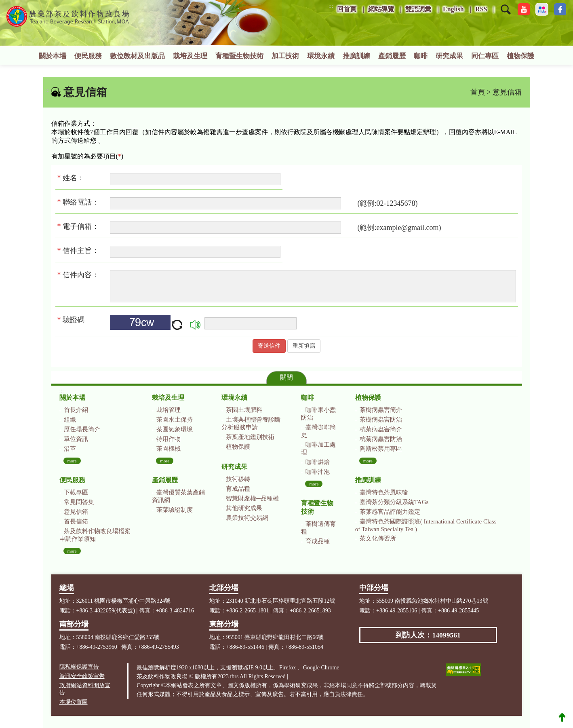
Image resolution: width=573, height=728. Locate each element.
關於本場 (53, 56)
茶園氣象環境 (175, 429)
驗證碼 (71, 320)
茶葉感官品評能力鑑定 (390, 512)
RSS (481, 9)
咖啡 (421, 56)
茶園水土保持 (175, 420)
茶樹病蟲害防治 (381, 420)
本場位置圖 (74, 702)
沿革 (70, 449)
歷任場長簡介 (82, 429)
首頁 (478, 92)
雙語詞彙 (418, 9)
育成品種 (238, 489)
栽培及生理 (190, 56)
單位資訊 (76, 439)
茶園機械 (169, 449)
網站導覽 (381, 9)
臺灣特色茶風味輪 (384, 492)
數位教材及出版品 (137, 56)
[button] (506, 15)
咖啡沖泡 (318, 472)
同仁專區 (485, 56)
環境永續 (321, 56)
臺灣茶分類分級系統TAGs (394, 502)
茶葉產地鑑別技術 (250, 437)
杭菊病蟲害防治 (381, 439)
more (72, 461)
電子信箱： (81, 226)
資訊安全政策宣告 (82, 676)
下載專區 (76, 492)
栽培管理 (169, 410)
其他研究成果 (244, 508)
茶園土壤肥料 (244, 410)
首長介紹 (76, 410)
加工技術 (285, 56)
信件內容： (81, 275)
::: (331, 6)
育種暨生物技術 (239, 56)
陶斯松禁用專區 (381, 449)
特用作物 (169, 439)
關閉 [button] (286, 377)
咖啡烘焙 (318, 462)
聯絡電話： (81, 202)
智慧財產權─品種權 (252, 498)
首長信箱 (76, 521)
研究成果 (449, 56)
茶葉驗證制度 (175, 510)
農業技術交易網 (247, 518)
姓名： (73, 178)
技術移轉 (238, 479)
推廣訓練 (356, 56)
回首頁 (347, 9)
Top (562, 717)
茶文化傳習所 (378, 538)
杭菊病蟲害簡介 (381, 429)
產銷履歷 (392, 56)
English (453, 9)
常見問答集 (79, 502)
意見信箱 (76, 512)
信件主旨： (80, 251)
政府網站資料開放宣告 (85, 689)
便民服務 (88, 56)
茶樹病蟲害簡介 (381, 410)
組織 (70, 420)
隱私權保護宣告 (79, 667)
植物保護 (520, 56)
